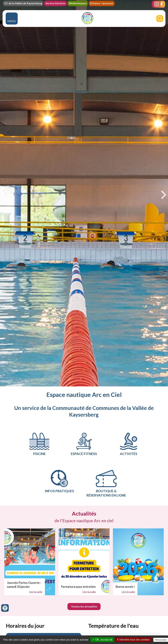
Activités (129, 444)
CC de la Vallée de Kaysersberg (23, 3)
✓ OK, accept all (102, 640)
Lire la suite (36, 592)
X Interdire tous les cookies (133, 640)
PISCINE (39, 444)
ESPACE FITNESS (84, 444)
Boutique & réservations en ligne (106, 484)
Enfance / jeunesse (102, 3)
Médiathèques (78, 3)
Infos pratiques (59, 481)
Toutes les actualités (84, 606)
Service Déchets (55, 3)
